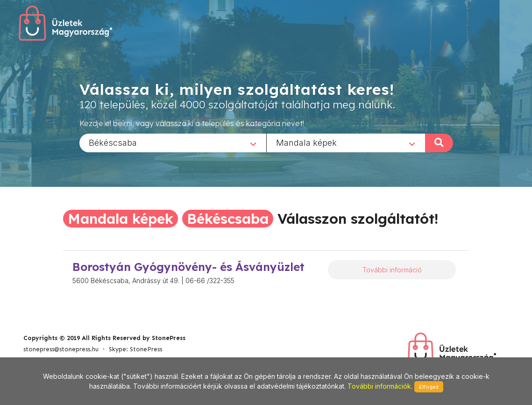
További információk (379, 386)
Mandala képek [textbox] (306, 142)
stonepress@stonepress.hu (61, 349)
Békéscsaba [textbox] (113, 142)
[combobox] (173, 142)
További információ (392, 270)
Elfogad (429, 387)
